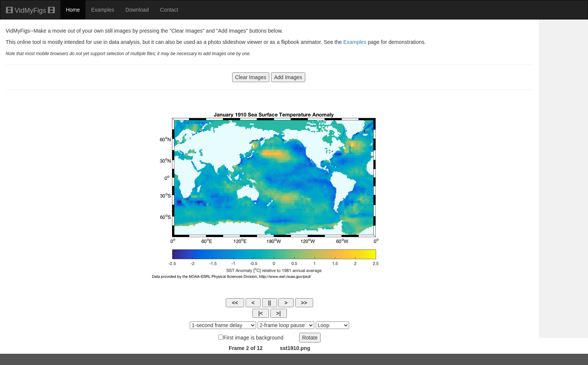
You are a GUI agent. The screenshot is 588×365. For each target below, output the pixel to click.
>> (304, 303)
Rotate (310, 338)
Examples (103, 10)
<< (235, 303)
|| (270, 303)
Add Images (288, 77)
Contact (169, 10)
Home (73, 10)
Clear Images (251, 77)
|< (261, 313)
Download (137, 10)
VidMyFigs (30, 10)
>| (279, 313)
